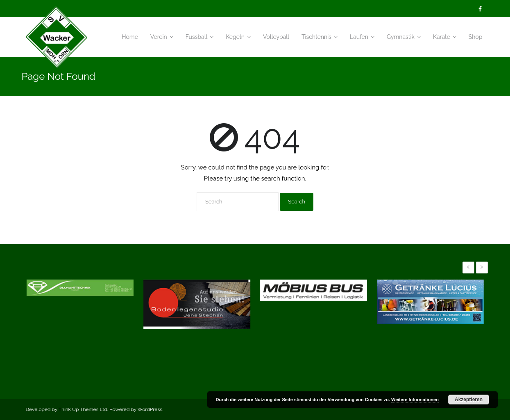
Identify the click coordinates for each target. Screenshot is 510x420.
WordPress (150, 409)
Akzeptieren (469, 400)
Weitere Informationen (415, 400)
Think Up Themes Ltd (83, 409)
